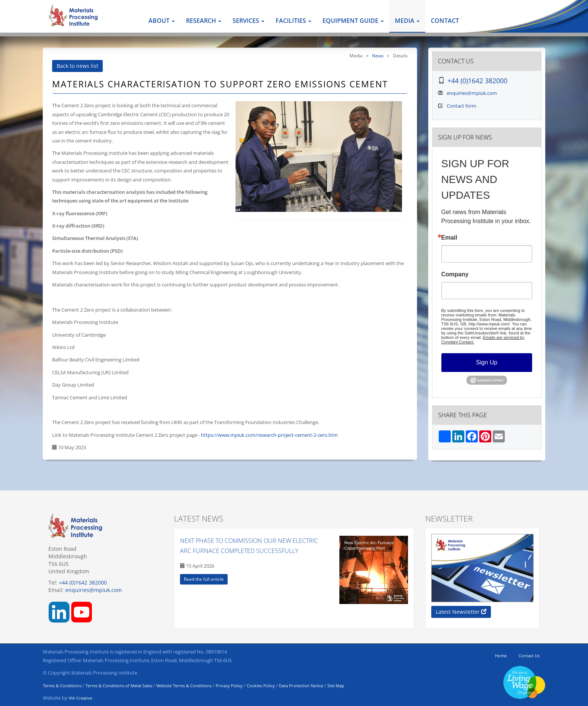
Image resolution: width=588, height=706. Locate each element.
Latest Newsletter (461, 612)
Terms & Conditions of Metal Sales (119, 686)
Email (449, 238)
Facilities (293, 21)
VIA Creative (80, 698)
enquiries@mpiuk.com (472, 93)
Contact (445, 21)
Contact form (461, 106)
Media (407, 21)
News (378, 55)
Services (248, 21)
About (162, 21)
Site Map (336, 686)
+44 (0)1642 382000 (477, 81)
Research (204, 21)
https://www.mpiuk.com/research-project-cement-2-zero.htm (269, 435)
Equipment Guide (353, 21)
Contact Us (529, 656)
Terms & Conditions (62, 686)
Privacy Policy (229, 686)
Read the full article (204, 579)
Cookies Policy (261, 686)
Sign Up (487, 362)
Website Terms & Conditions (184, 686)
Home (501, 656)
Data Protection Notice (301, 686)
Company (455, 274)
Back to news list (77, 66)
